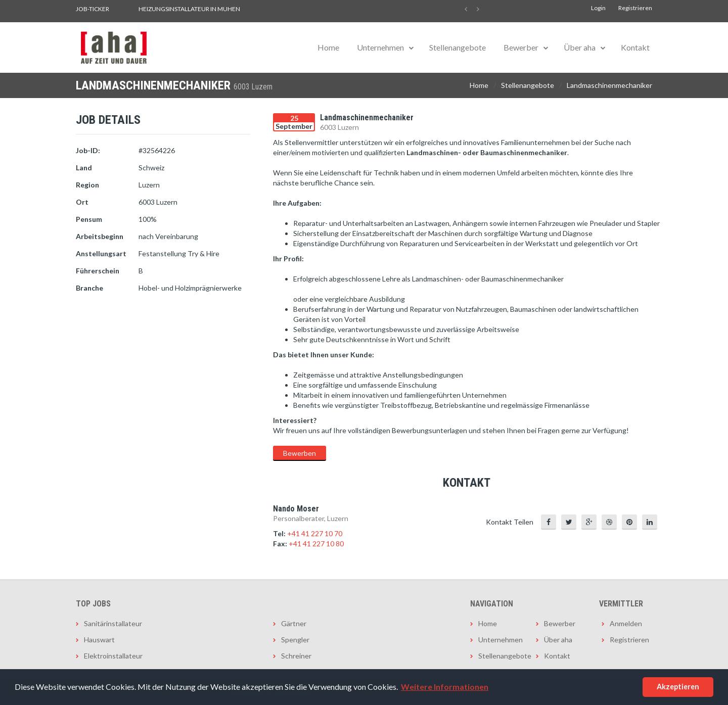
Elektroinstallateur (113, 656)
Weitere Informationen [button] (445, 687)
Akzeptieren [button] (678, 687)
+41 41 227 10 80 (316, 544)
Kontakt (635, 47)
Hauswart (99, 640)
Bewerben (300, 453)
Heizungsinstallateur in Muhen (189, 9)
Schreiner (296, 656)
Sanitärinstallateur (113, 623)
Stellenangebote (458, 47)
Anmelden (626, 623)
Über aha (580, 47)
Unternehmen (380, 47)
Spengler (295, 640)
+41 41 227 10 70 (315, 533)
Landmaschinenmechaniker (609, 85)
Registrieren (635, 8)
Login (598, 8)
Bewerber (521, 47)
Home (328, 47)
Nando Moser (296, 509)
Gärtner (294, 623)
